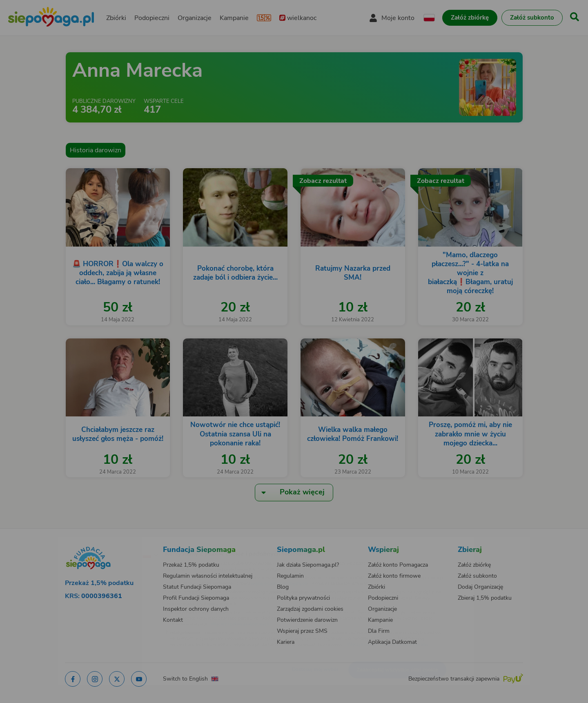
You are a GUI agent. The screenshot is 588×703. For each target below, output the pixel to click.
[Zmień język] (115, 542)
